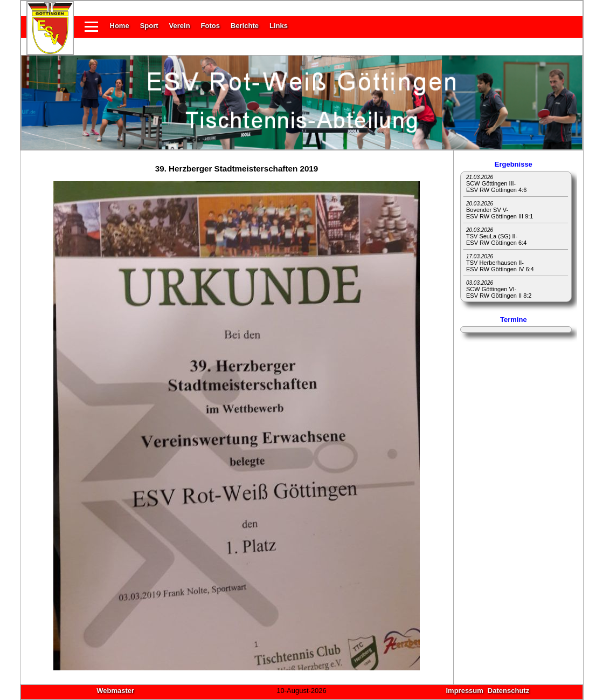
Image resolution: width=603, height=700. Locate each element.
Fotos (210, 26)
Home (120, 26)
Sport (149, 26)
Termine (514, 320)
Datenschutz (508, 691)
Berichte (245, 26)
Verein (180, 26)
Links (279, 26)
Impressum (464, 691)
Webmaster (115, 691)
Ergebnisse (514, 164)
